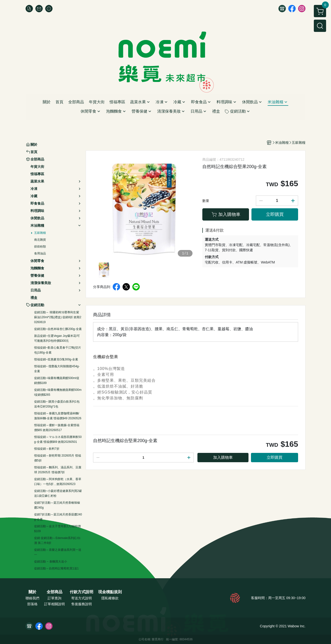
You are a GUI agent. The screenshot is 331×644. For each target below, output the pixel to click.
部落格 (32, 604)
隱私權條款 (110, 598)
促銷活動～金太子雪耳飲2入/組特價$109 (57, 529)
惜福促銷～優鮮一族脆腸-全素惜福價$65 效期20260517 (57, 428)
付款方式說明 (82, 592)
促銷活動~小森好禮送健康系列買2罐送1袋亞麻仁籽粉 (58, 493)
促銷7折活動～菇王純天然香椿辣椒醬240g (57, 505)
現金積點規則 (110, 592)
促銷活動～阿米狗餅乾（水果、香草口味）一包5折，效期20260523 (58, 482)
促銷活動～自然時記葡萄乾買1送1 (56, 568)
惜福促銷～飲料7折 (47, 449)
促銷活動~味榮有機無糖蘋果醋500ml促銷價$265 (58, 392)
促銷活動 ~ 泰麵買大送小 (51, 562)
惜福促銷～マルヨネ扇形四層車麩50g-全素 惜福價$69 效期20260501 (58, 439)
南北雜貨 (40, 240)
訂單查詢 (55, 598)
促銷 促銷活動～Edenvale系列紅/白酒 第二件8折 (57, 540)
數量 (206, 201)
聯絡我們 (32, 598)
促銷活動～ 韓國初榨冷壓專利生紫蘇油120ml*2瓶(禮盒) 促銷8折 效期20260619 (58, 317)
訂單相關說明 (55, 604)
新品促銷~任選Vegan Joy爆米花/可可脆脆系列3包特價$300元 (57, 338)
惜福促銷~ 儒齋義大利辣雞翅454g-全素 (57, 369)
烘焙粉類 (40, 247)
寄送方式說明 (82, 598)
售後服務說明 (82, 604)
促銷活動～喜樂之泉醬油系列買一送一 (58, 552)
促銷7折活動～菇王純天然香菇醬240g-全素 (58, 517)
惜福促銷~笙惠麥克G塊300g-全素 (56, 359)
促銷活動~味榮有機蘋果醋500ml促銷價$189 (57, 381)
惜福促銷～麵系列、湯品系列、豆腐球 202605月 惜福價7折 (58, 470)
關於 (32, 592)
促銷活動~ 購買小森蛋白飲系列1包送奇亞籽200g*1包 (57, 404)
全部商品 (55, 592)
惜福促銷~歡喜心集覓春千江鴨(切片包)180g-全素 (58, 350)
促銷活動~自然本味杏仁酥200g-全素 (58, 329)
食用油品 (40, 253)
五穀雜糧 (40, 233)
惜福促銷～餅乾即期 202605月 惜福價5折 (58, 458)
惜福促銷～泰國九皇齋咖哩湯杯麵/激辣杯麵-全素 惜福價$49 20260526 (58, 416)
